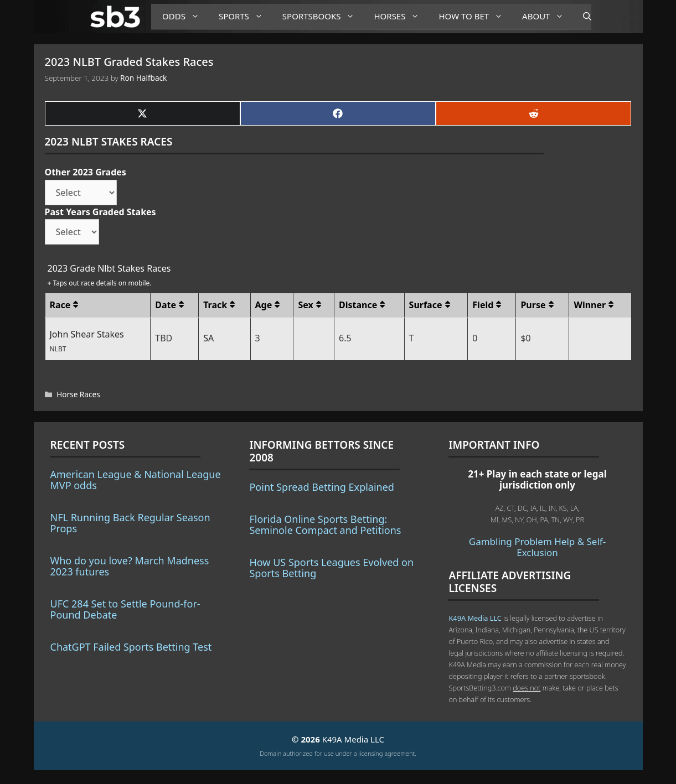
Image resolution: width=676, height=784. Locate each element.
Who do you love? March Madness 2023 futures (130, 566)
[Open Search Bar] (582, 17)
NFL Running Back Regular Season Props (130, 523)
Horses (401, 16)
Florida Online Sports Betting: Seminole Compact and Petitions (325, 525)
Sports (245, 16)
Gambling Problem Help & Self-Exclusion (537, 547)
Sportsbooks (323, 16)
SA (208, 338)
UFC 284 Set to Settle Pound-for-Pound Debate (125, 609)
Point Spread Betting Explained (321, 487)
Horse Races (78, 394)
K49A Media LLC (475, 618)
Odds (185, 16)
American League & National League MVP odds (136, 480)
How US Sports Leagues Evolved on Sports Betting (331, 568)
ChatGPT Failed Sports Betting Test (131, 647)
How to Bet (475, 16)
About (547, 16)
